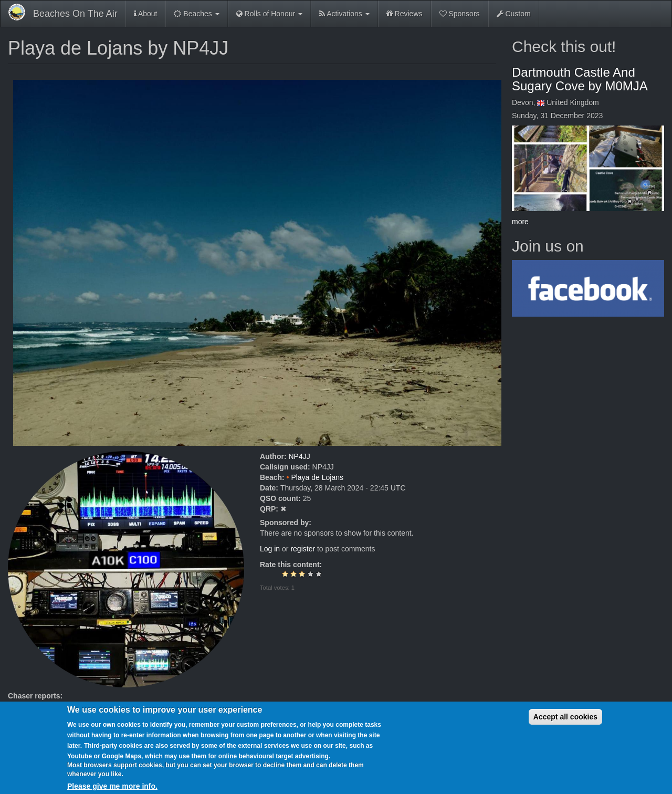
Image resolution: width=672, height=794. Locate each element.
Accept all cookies (565, 724)
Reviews (405, 14)
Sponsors (460, 14)
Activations (344, 14)
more (520, 222)
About (146, 14)
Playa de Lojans (317, 477)
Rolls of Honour (269, 14)
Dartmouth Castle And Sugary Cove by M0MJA (580, 79)
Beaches (196, 14)
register (303, 549)
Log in (270, 549)
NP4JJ (299, 456)
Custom (514, 14)
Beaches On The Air (75, 14)
